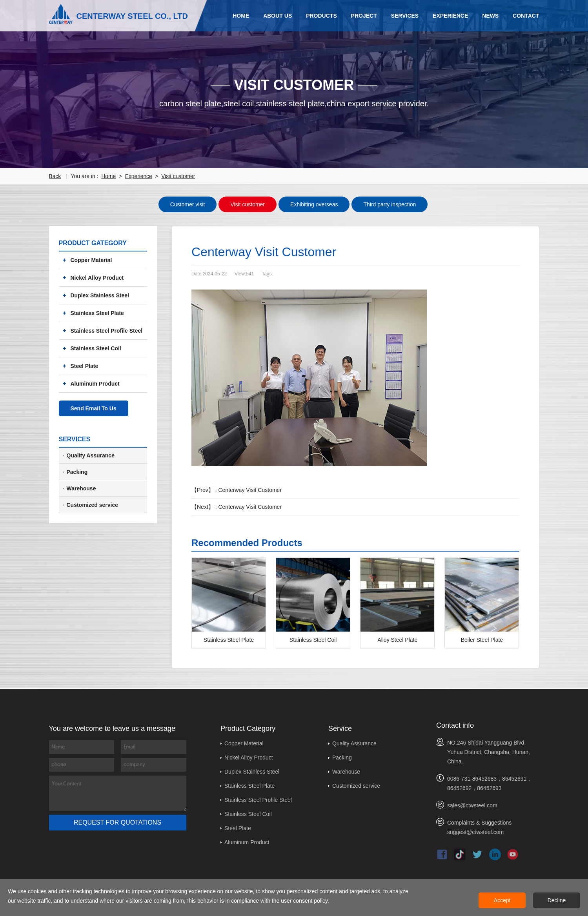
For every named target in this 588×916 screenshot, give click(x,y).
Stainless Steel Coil (96, 348)
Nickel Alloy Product (97, 277)
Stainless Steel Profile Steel (107, 330)
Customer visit (188, 204)
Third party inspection (390, 204)
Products (321, 16)
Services (405, 16)
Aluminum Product (95, 383)
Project (364, 16)
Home (241, 16)
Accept (502, 900)
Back (55, 176)
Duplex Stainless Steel (100, 295)
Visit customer (180, 176)
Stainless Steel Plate (97, 313)
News (490, 16)
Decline (557, 900)
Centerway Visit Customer (250, 490)
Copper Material (91, 260)
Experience (450, 16)
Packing (342, 757)
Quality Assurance (354, 743)
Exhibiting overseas (314, 204)
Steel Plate (85, 366)
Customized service (356, 785)
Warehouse (346, 771)
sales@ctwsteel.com (472, 805)
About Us (278, 16)
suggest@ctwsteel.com (475, 832)
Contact (526, 16)
